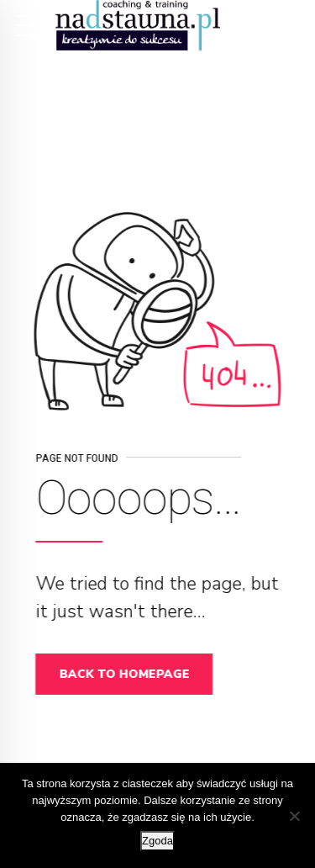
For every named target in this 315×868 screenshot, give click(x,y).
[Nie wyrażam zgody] (294, 816)
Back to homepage (127, 674)
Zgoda (157, 841)
